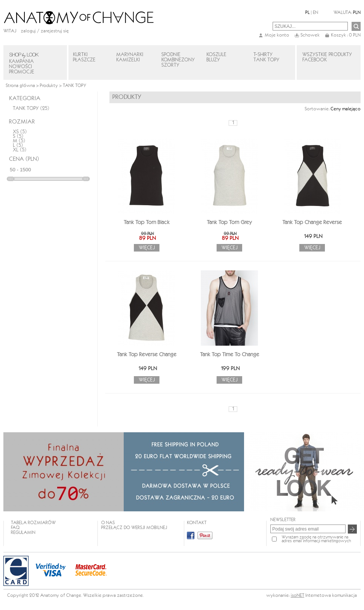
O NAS (108, 523)
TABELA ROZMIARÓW (33, 523)
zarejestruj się (55, 31)
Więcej (147, 248)
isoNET (297, 596)
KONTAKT (197, 523)
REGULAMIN (23, 533)
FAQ (15, 528)
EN (315, 13)
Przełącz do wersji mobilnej (134, 528)
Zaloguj (28, 31)
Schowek (310, 35)
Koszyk (346, 35)
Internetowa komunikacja (331, 596)
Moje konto (277, 35)
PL (308, 13)
